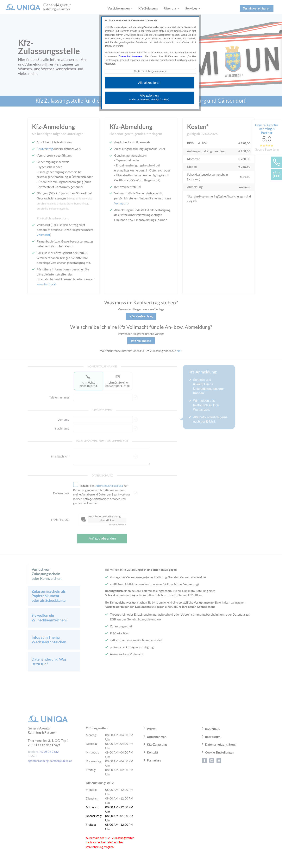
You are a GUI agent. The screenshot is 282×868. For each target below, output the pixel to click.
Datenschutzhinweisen (130, 56)
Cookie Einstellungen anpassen (150, 71)
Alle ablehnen (149, 97)
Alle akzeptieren (149, 83)
